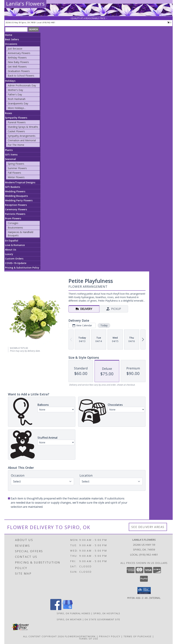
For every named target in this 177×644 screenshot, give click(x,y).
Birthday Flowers (17, 58)
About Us (11, 250)
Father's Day (15, 94)
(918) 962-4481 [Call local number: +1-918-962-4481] (49, 22)
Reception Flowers (16, 205)
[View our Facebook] (56, 609)
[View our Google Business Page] (68, 609)
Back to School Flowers (21, 76)
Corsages (13, 223)
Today (104, 325)
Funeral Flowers (17, 122)
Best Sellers (12, 39)
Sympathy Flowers (16, 118)
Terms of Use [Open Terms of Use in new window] (89, 639)
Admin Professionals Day (22, 85)
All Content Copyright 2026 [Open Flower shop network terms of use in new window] (44, 636)
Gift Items (11, 155)
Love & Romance (15, 245)
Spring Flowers (16, 164)
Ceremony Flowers (16, 209)
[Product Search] (16, 29)
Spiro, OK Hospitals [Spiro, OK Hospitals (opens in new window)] (107, 613)
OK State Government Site (102, 619)
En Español (12, 241)
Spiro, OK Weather (69, 619)
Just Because (15, 49)
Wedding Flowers (15, 191)
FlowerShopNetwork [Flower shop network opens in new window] (80, 636)
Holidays (10, 81)
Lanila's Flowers (25, 4)
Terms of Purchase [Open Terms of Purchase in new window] (138, 636)
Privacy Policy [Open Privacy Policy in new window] (110, 636)
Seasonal (10, 159)
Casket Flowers (16, 131)
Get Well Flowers (17, 67)
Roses (8, 113)
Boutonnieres (15, 228)
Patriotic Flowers (15, 214)
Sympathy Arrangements (22, 136)
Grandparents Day (18, 103)
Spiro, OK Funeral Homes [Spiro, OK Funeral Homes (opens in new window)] (74, 613)
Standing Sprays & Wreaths (23, 127)
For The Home (16, 145)
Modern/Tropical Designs (20, 182)
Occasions (11, 44)
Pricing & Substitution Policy (22, 268)
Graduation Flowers (19, 71)
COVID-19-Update (16, 263)
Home (9, 35)
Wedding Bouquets (16, 196)
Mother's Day (15, 90)
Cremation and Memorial (22, 140)
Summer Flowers (17, 168)
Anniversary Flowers (19, 53)
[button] (144, 591)
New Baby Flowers (18, 62)
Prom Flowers (13, 218)
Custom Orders (14, 259)
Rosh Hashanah (17, 99)
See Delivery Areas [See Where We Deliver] (148, 527)
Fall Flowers (14, 173)
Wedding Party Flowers (19, 200)
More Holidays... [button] (17, 108)
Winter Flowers (16, 177)
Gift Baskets (13, 187)
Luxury (9, 254)
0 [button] (169, 22)
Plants (9, 150)
